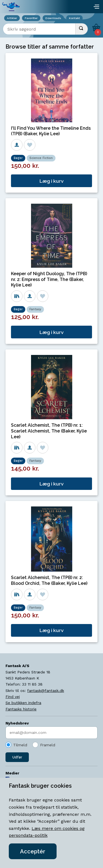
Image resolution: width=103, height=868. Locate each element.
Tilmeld (20, 745)
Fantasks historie (21, 709)
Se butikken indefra (23, 703)
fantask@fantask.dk (46, 691)
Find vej (13, 697)
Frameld (48, 745)
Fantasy (35, 309)
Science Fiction (41, 158)
